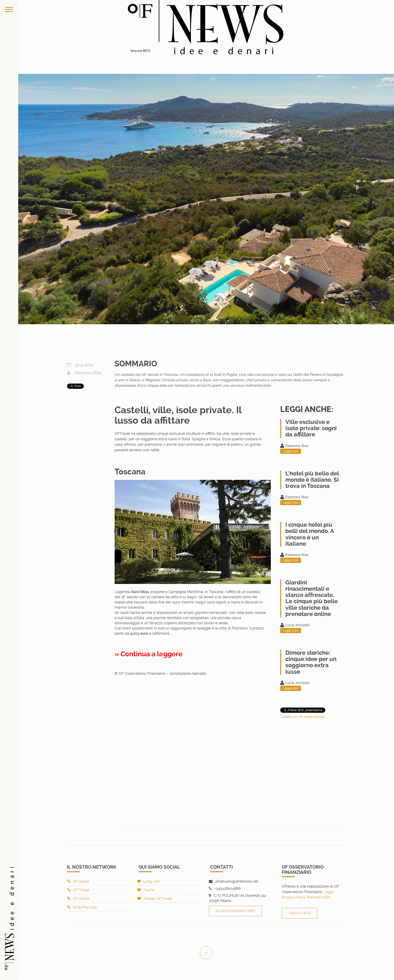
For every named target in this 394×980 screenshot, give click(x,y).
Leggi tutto (291, 451)
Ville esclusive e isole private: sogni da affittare (311, 428)
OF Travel (78, 890)
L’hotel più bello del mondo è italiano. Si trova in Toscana (312, 480)
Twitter (146, 890)
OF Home (78, 899)
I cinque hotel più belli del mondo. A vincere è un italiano (310, 534)
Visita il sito (300, 913)
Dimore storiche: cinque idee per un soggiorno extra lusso (311, 662)
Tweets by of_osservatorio (302, 717)
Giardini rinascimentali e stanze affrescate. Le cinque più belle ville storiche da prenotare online (312, 598)
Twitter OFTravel (155, 899)
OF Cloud (78, 881)
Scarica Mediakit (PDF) (235, 911)
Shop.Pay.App (82, 907)
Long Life (148, 881)
